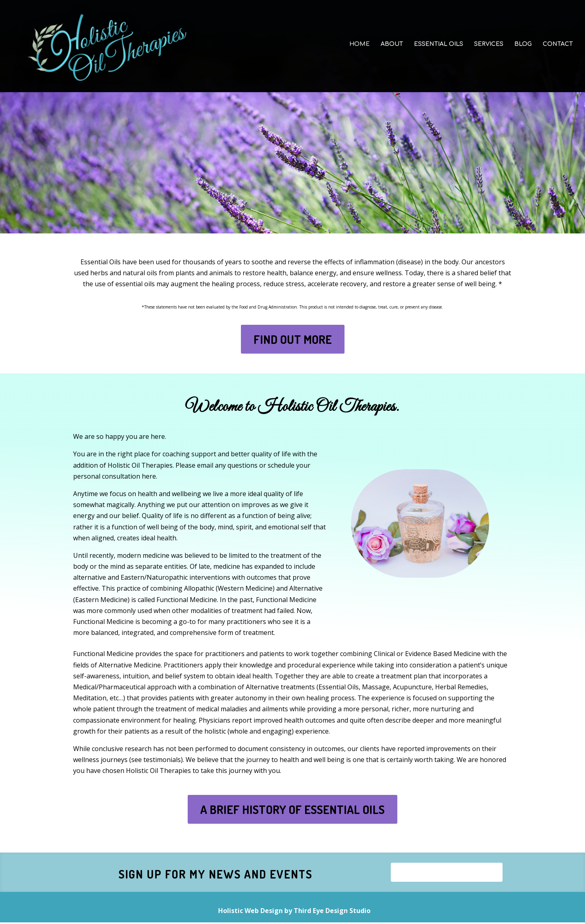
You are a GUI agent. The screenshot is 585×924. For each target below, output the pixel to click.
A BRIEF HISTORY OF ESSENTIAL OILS (292, 809)
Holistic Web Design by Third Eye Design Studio (294, 912)
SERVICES (489, 48)
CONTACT (558, 48)
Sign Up (447, 873)
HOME (360, 48)
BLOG (523, 48)
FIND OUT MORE (293, 339)
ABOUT (392, 48)
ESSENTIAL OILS (439, 48)
